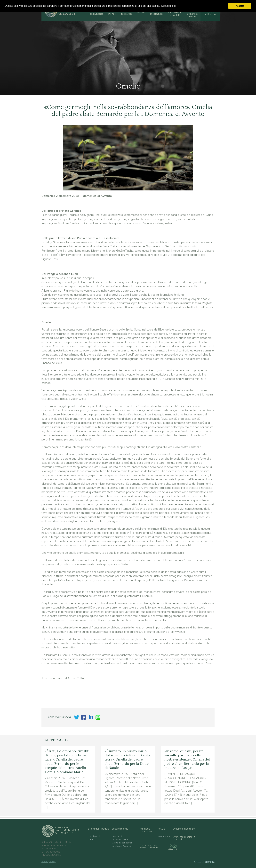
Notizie (141, 12)
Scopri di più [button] (168, 6)
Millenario (210, 14)
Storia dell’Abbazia (96, 12)
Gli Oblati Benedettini (123, 843)
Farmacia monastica (127, 12)
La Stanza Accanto (121, 846)
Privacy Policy (48, 861)
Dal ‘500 (92, 840)
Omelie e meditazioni (157, 12)
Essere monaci (112, 12)
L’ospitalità (117, 836)
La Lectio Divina (120, 840)
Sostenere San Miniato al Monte (193, 12)
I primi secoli (94, 836)
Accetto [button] (240, 6)
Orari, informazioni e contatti (175, 12)
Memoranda (164, 836)
